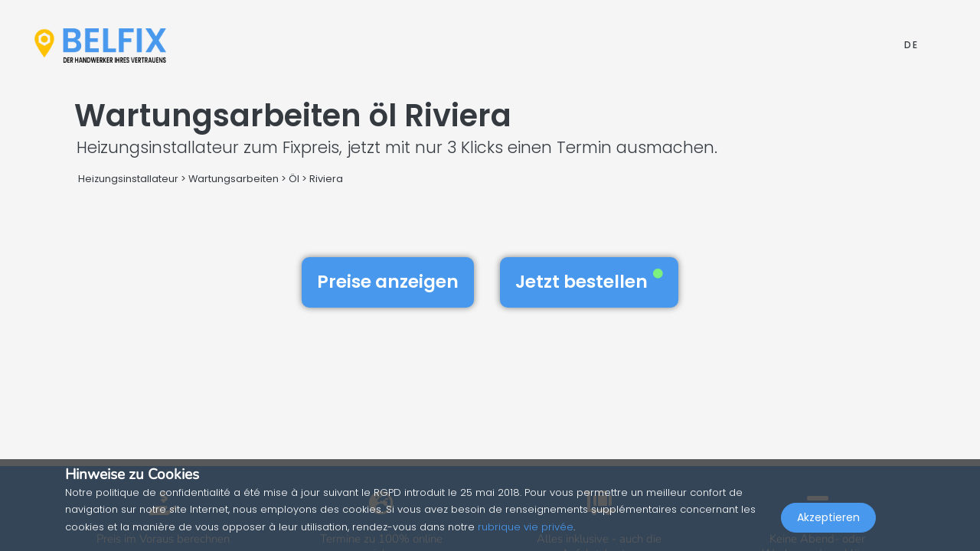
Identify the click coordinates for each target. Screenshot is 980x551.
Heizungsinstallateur (128, 179)
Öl (294, 179)
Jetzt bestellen (589, 282)
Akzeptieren (828, 517)
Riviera (326, 179)
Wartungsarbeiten (234, 179)
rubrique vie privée (526, 527)
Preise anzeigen (388, 282)
